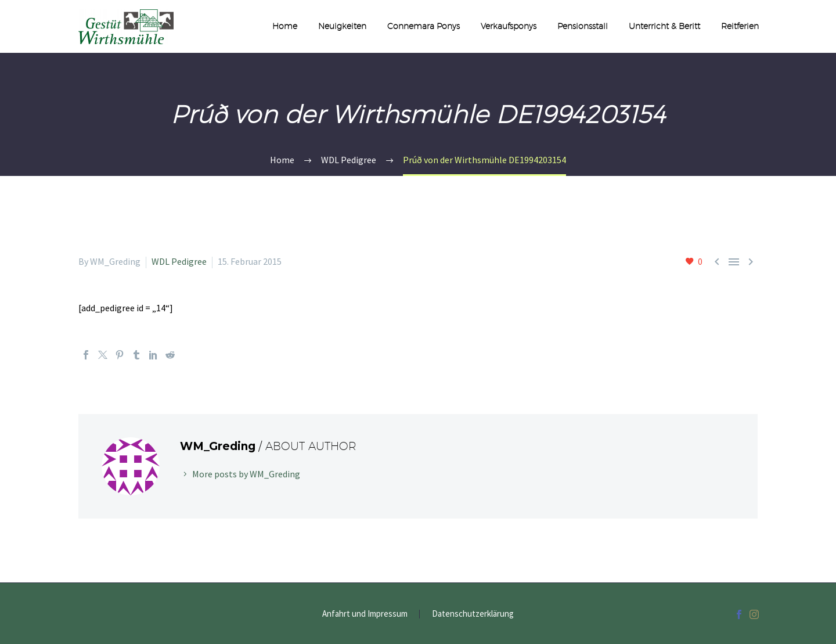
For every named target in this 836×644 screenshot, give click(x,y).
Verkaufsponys (509, 26)
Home (285, 26)
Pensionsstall (583, 26)
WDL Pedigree (179, 261)
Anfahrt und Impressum (365, 614)
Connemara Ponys (424, 26)
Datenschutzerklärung (473, 614)
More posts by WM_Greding (246, 474)
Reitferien (740, 26)
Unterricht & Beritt (664, 26)
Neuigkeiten (342, 26)
